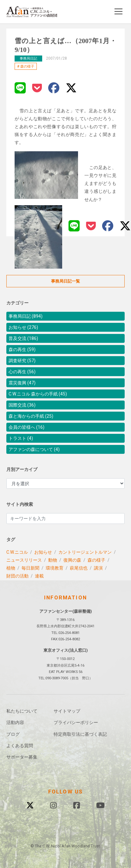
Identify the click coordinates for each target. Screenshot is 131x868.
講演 (98, 568)
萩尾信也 (79, 568)
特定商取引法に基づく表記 (80, 734)
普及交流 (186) (23, 338)
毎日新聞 (30, 568)
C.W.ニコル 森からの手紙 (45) (38, 394)
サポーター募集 (22, 757)
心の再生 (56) (22, 372)
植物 (11, 568)
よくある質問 (20, 746)
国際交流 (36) (22, 405)
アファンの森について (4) (34, 449)
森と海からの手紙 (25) (31, 416)
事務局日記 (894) (26, 316)
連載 (39, 576)
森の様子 (27, 66)
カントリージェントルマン (85, 552)
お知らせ (43, 552)
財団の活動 (17, 576)
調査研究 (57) (22, 361)
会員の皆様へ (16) (26, 427)
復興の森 (72, 560)
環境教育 (55, 568)
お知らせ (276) (23, 327)
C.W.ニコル (17, 552)
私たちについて (22, 711)
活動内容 (15, 722)
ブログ (13, 734)
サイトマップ (67, 711)
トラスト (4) (21, 438)
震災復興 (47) (22, 383)
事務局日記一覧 (65, 281)
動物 (53, 560)
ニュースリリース (24, 560)
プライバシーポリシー (76, 722)
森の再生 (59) (22, 349)
